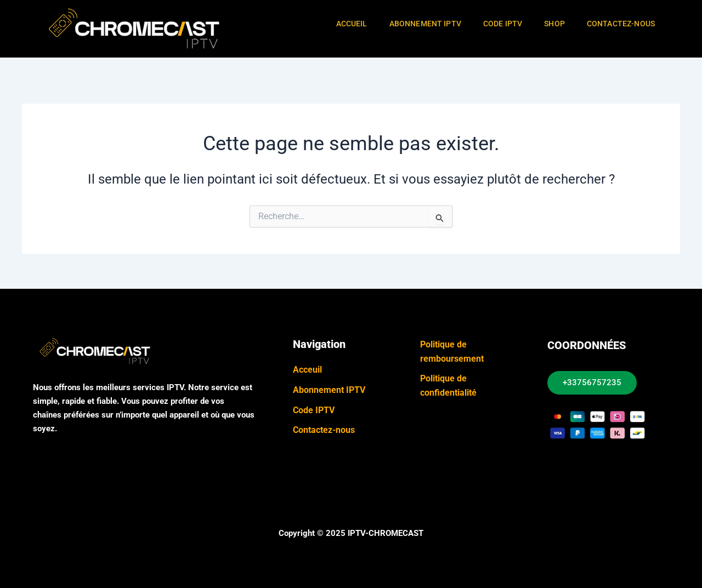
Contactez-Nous (621, 24)
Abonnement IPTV (425, 24)
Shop (554, 24)
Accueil (352, 24)
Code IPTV (503, 24)
